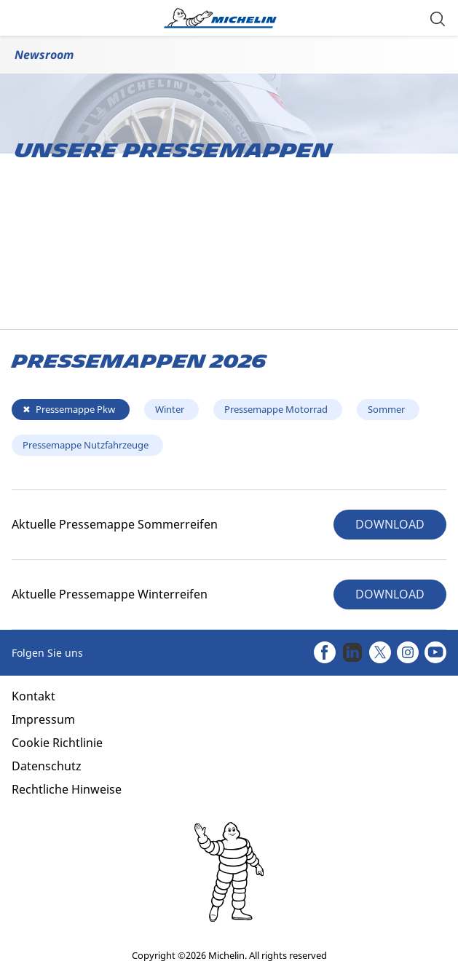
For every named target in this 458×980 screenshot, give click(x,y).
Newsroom (44, 55)
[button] (438, 18)
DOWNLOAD (390, 524)
